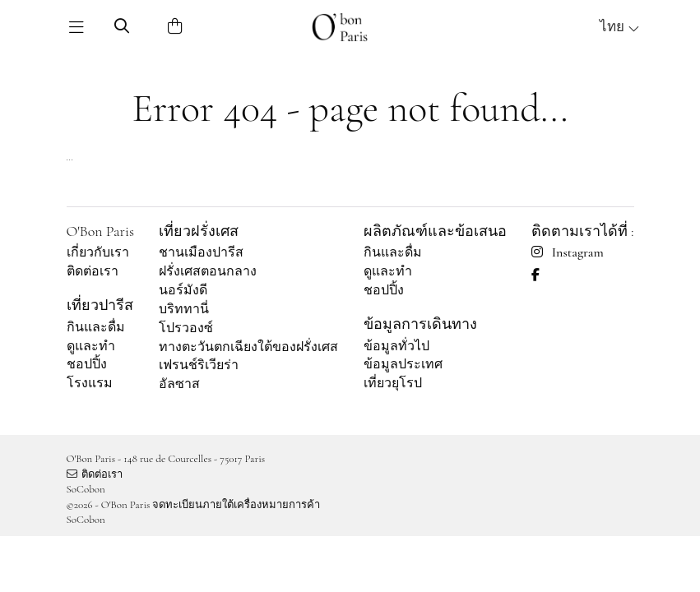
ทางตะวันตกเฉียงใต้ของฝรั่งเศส (248, 347)
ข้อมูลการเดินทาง (420, 324)
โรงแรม (90, 383)
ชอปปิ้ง (87, 364)
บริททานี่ (184, 309)
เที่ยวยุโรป (393, 383)
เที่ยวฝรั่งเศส (199, 231)
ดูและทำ (91, 346)
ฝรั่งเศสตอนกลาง (208, 271)
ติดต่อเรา (93, 271)
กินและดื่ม (96, 327)
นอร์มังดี (183, 290)
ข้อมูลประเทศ (403, 364)
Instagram (568, 252)
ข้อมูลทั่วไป (396, 346)
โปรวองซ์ (186, 328)
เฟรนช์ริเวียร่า (199, 365)
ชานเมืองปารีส (201, 252)
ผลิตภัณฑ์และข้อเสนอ (435, 231)
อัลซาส (179, 384)
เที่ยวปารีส (100, 305)
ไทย (620, 27)
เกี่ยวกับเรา (98, 252)
